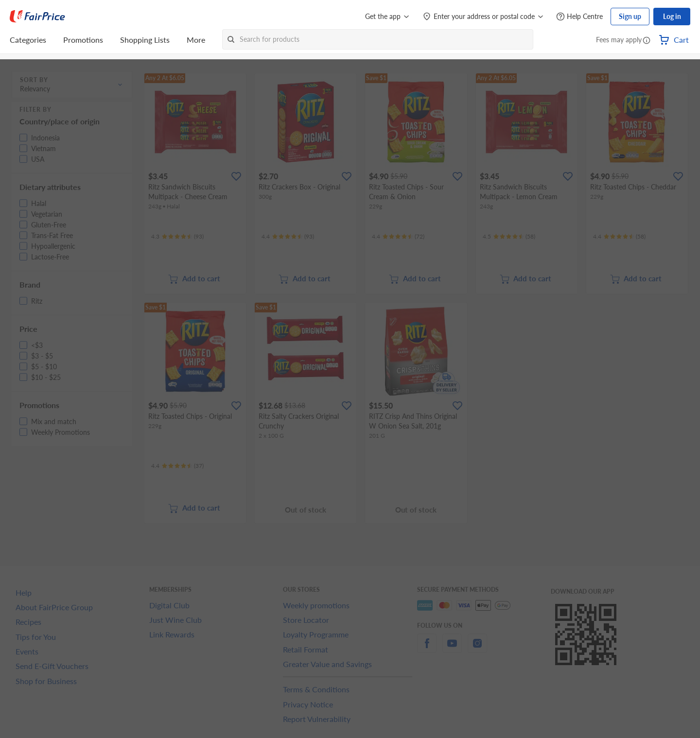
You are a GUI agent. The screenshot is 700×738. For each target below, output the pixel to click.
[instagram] (477, 649)
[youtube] (452, 649)
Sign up (630, 16)
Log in (672, 16)
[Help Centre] (579, 17)
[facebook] (427, 649)
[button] (647, 41)
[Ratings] (177, 237)
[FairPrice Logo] (37, 17)
